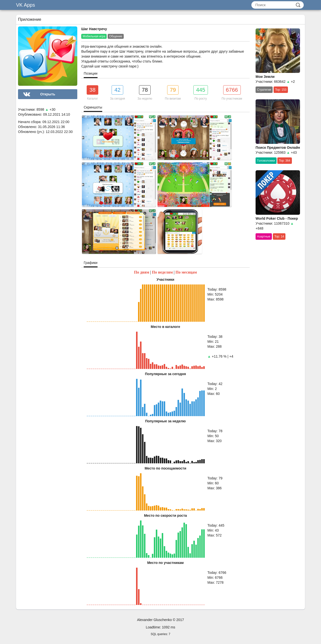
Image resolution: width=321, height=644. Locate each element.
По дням (142, 272)
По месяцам (186, 272)
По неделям (162, 272)
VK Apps (26, 5)
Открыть (48, 94)
